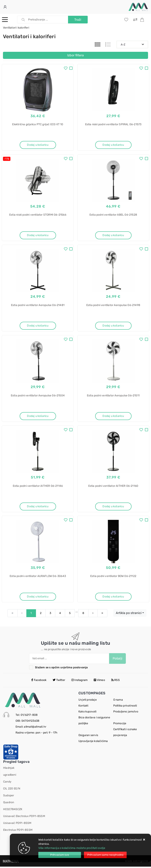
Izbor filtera (75, 55)
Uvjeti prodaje (88, 701)
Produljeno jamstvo (126, 713)
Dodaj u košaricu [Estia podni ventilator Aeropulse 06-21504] (38, 417)
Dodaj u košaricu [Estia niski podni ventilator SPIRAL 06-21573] (113, 145)
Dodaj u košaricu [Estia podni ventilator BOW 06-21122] (113, 598)
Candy (7, 783)
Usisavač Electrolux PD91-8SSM (24, 817)
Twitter (59, 681)
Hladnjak (9, 769)
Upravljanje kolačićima (93, 742)
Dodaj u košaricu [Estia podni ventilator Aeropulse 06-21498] (113, 326)
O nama (118, 701)
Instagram (79, 681)
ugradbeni (10, 776)
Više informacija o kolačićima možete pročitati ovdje (72, 848)
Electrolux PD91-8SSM (18, 831)
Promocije (120, 725)
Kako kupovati (87, 713)
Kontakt (83, 707)
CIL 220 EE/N (12, 790)
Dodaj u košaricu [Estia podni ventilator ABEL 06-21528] (113, 235)
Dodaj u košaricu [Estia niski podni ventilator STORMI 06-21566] (38, 235)
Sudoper (9, 797)
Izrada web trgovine (137, 862)
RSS (116, 681)
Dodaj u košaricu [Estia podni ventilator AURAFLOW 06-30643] (38, 598)
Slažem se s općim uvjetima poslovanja (61, 669)
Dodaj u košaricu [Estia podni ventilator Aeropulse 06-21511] (113, 417)
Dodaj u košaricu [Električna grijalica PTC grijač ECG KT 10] (38, 145)
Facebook (39, 681)
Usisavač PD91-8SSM (17, 824)
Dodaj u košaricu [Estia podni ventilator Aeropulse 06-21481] (38, 326)
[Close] (60, 855)
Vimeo (99, 681)
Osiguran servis (88, 737)
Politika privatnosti (125, 707)
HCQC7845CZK (13, 811)
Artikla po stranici (129, 614)
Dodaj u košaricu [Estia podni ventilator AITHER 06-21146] (38, 507)
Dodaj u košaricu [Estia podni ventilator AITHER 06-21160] (113, 507)
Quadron (9, 804)
